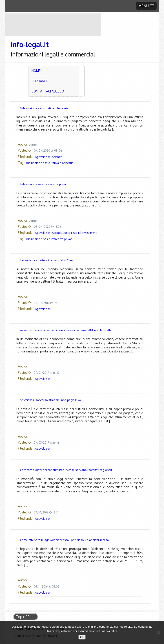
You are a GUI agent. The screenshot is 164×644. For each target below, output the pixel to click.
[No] (158, 633)
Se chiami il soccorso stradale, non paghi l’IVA (50, 400)
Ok (82, 637)
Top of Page (26, 617)
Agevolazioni (43, 157)
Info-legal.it (29, 44)
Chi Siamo (39, 81)
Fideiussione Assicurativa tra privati (44, 184)
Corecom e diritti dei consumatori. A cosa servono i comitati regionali (66, 470)
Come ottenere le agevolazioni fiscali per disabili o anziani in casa (64, 540)
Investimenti (90, 233)
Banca (67, 233)
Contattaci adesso (48, 91)
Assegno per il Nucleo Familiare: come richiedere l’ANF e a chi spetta (66, 330)
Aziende (57, 157)
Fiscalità (76, 233)
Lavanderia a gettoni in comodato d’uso (47, 260)
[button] (146, 6)
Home (36, 71)
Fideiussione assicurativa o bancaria (44, 108)
